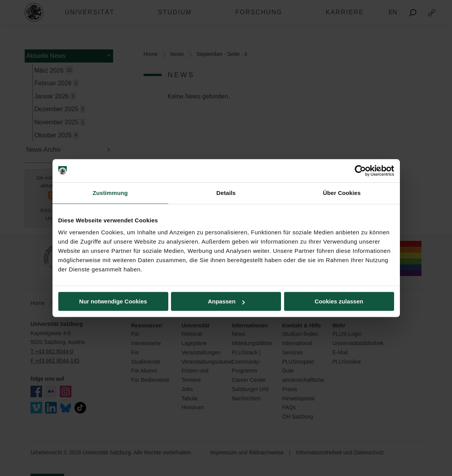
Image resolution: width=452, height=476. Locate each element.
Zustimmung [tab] (110, 193)
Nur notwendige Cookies (113, 301)
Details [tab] (226, 193)
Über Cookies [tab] (342, 193)
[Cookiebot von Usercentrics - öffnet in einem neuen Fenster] (360, 171)
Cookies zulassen (339, 301)
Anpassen (226, 301)
